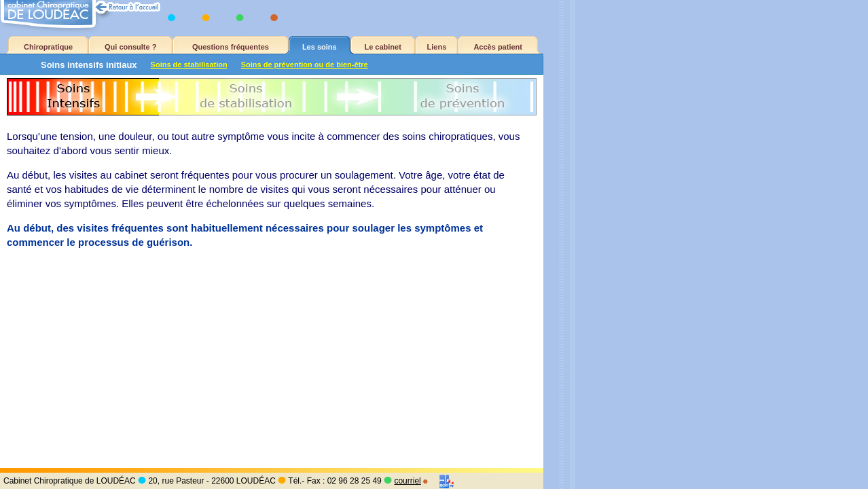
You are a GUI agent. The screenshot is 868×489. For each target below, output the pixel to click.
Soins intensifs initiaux (89, 65)
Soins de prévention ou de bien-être (305, 65)
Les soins (320, 47)
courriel (407, 481)
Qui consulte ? (130, 47)
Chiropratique (48, 47)
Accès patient (498, 47)
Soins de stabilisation (189, 65)
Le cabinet (382, 47)
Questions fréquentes (231, 47)
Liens (437, 47)
